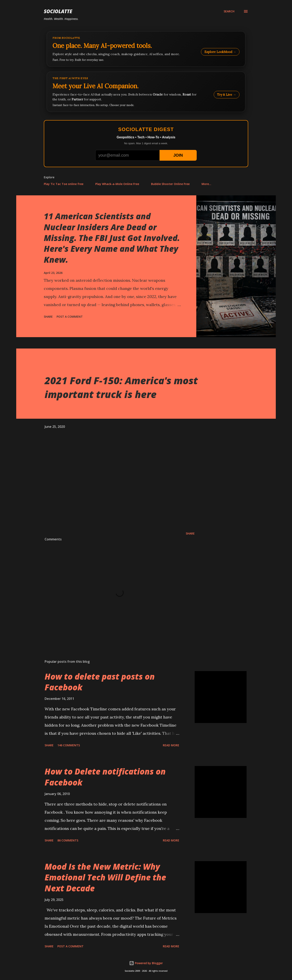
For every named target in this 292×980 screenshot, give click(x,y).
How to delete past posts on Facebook (100, 682)
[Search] (229, 11)
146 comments (69, 745)
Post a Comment (70, 317)
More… (206, 184)
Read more (171, 745)
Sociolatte (58, 11)
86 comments (68, 840)
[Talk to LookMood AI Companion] (146, 92)
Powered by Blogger (146, 963)
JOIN (178, 155)
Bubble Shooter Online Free (170, 184)
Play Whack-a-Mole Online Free (117, 184)
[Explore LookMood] (146, 49)
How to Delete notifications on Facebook (105, 777)
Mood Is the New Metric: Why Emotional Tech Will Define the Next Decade (105, 877)
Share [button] (48, 317)
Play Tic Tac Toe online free (64, 184)
